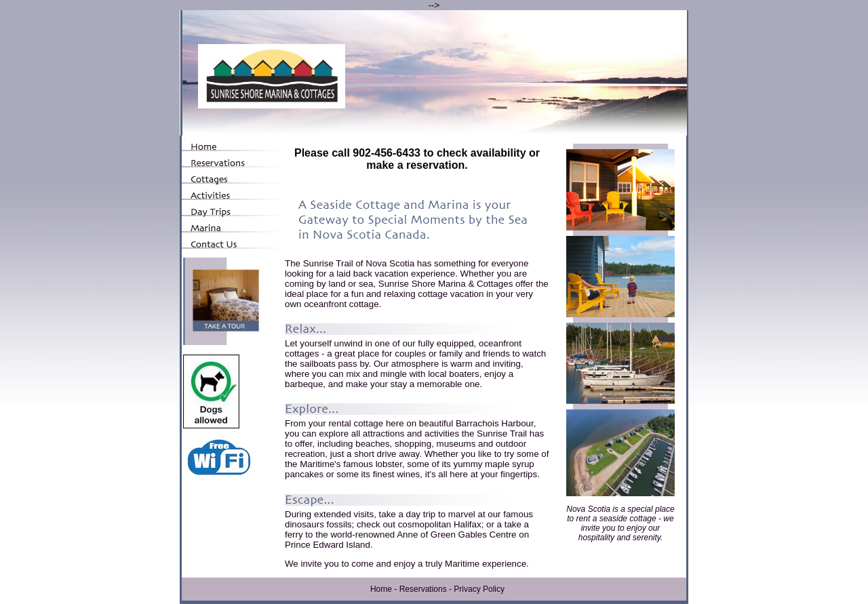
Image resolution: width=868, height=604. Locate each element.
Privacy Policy (479, 589)
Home (381, 589)
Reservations (423, 589)
